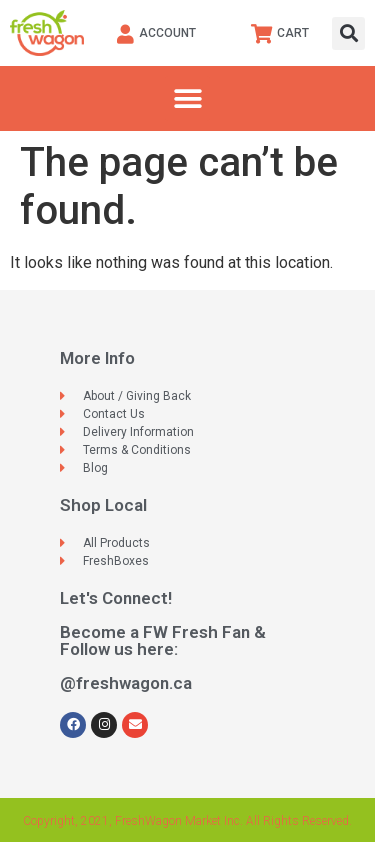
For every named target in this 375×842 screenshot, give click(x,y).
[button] (348, 33)
